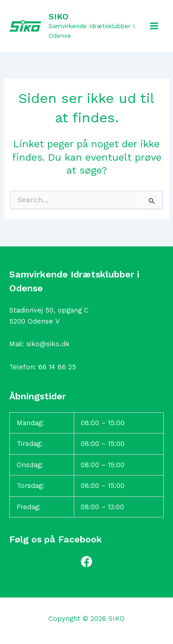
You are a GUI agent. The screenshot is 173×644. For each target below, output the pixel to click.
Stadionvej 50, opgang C (49, 310)
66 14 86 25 (57, 367)
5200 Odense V (34, 321)
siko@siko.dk (48, 344)
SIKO (58, 16)
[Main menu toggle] (154, 26)
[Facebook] (86, 562)
